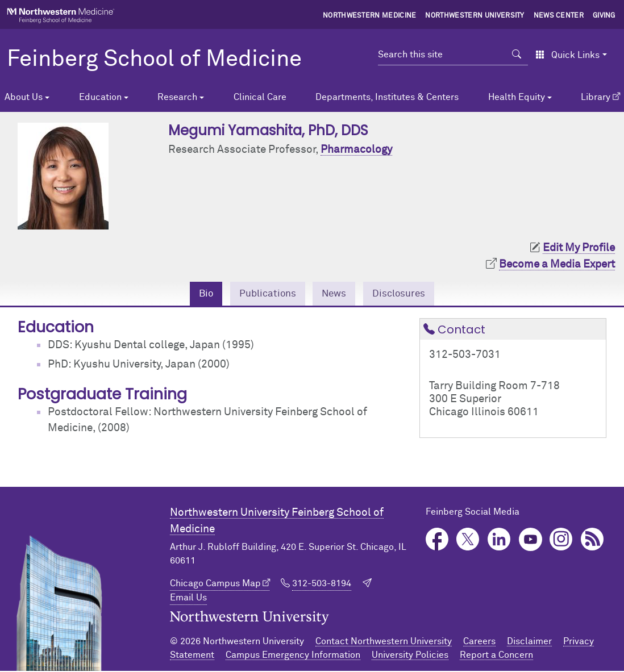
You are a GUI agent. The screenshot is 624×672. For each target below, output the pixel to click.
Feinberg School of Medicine (154, 60)
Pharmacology (356, 150)
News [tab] (336, 294)
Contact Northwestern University (384, 642)
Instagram (561, 541)
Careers (479, 642)
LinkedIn (499, 541)
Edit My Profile (579, 248)
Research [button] (177, 97)
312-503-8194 (322, 585)
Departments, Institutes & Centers (387, 97)
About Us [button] (24, 97)
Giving (604, 16)
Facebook (437, 541)
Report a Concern (496, 656)
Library (596, 97)
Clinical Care (260, 97)
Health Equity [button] (517, 97)
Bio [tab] (197, 294)
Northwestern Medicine (370, 16)
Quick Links (567, 55)
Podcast (592, 541)
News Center (559, 16)
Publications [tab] (264, 294)
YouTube (531, 541)
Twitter (468, 541)
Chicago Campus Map (215, 585)
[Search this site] (442, 55)
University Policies (410, 656)
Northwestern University (475, 16)
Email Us (188, 599)
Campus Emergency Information (293, 656)
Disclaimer (529, 642)
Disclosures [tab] (405, 294)
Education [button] (100, 97)
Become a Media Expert (557, 264)
